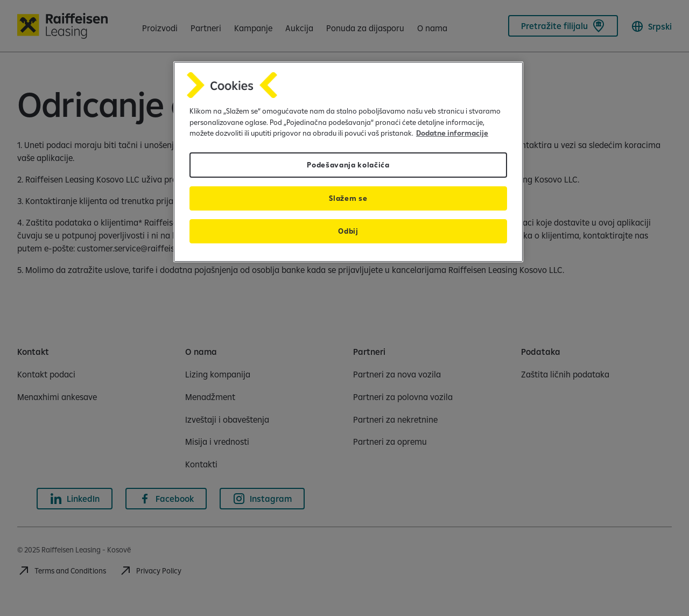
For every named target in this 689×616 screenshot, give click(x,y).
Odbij (348, 231)
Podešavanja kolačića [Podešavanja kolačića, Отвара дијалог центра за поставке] (348, 165)
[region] (348, 162)
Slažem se (348, 198)
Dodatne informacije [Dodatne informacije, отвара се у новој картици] (452, 133)
